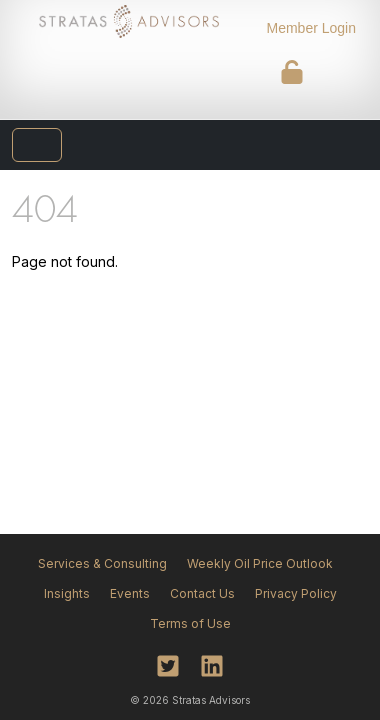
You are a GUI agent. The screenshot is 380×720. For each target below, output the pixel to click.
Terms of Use (190, 623)
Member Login (312, 28)
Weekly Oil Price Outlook (260, 563)
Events (130, 593)
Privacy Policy (296, 593)
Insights (67, 593)
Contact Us (202, 593)
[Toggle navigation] (37, 145)
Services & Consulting (102, 563)
